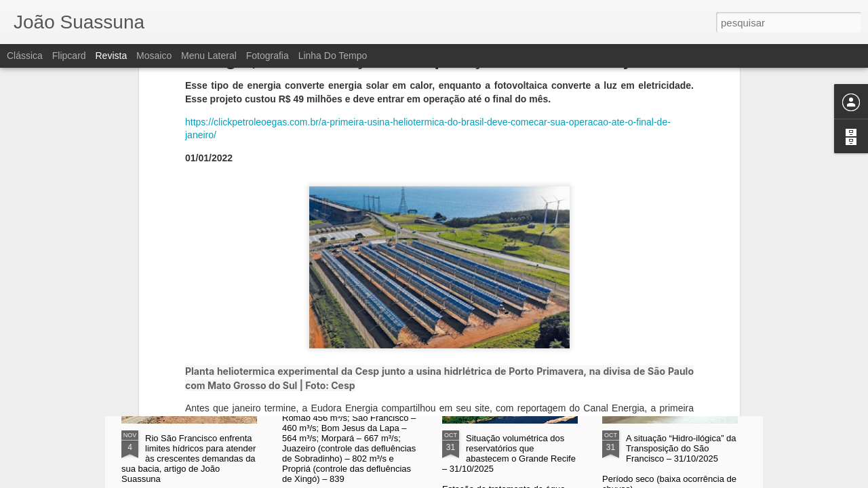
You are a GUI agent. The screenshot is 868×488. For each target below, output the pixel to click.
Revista (111, 56)
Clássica (25, 56)
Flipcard (69, 56)
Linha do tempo (333, 56)
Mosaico (154, 56)
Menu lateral (209, 56)
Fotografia (268, 56)
